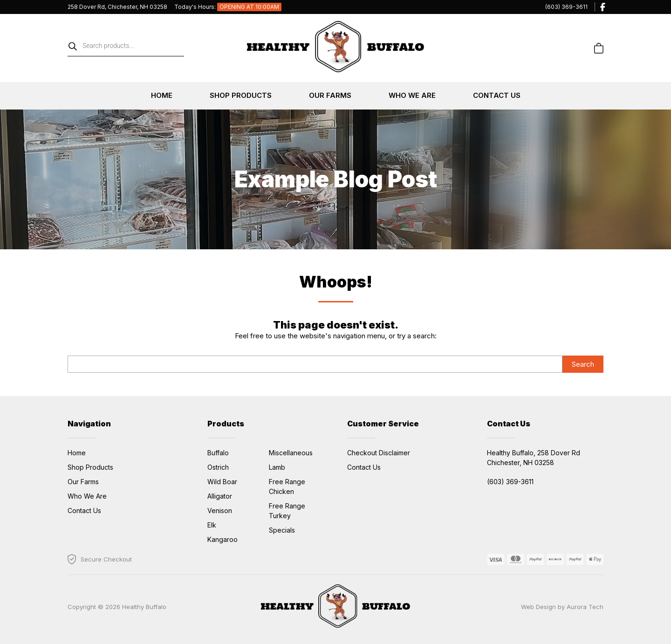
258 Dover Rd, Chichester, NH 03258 (117, 7)
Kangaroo (223, 539)
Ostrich (218, 467)
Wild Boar (222, 482)
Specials (282, 530)
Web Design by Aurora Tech (562, 607)
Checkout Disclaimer (379, 453)
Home (162, 95)
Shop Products (241, 95)
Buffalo (218, 453)
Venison (220, 510)
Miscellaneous (291, 453)
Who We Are (412, 95)
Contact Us (497, 95)
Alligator (220, 496)
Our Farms (330, 95)
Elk (212, 525)
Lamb (277, 467)
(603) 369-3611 (566, 7)
